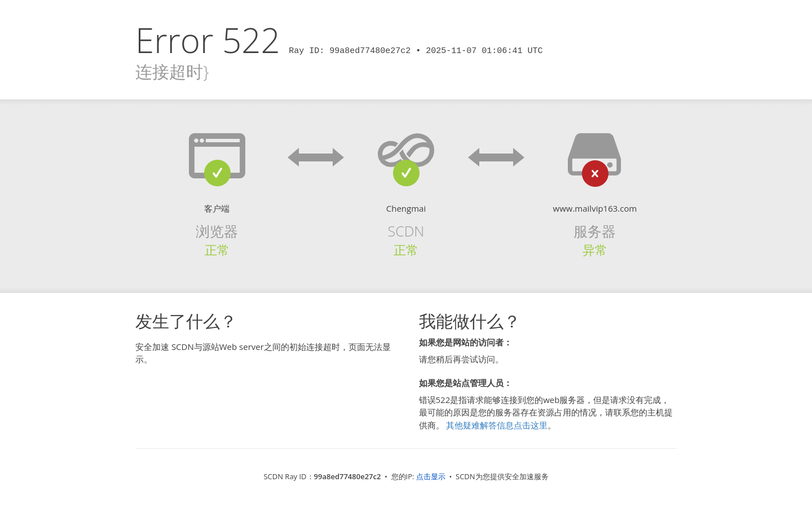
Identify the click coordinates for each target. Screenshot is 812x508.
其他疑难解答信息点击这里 (497, 425)
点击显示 (431, 476)
